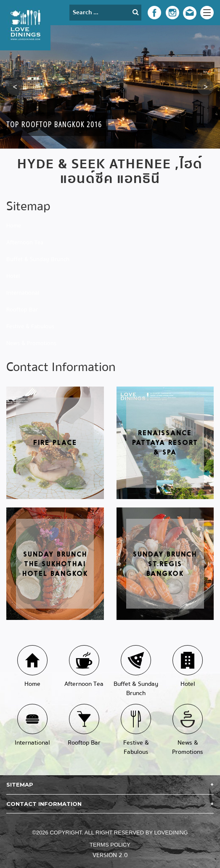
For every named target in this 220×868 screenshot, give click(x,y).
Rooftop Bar (22, 310)
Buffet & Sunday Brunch (38, 259)
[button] (15, 87)
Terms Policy (110, 845)
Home (14, 226)
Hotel (13, 276)
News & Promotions (31, 343)
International (23, 293)
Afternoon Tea (25, 243)
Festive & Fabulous (30, 327)
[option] (110, 87)
